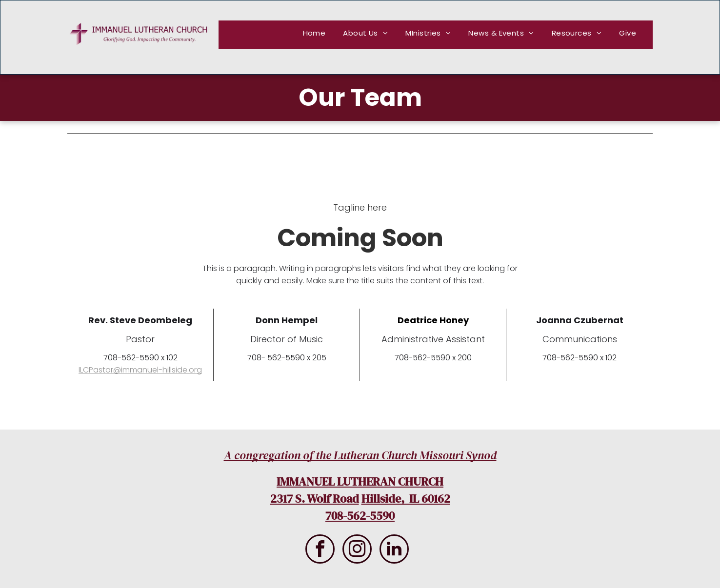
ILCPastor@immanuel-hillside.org (140, 370)
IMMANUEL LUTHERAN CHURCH (360, 481)
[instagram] (357, 550)
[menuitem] (315, 33)
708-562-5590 (360, 516)
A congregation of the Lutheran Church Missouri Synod (360, 455)
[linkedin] (394, 550)
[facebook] (320, 550)
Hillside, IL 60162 (406, 499)
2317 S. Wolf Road (315, 499)
